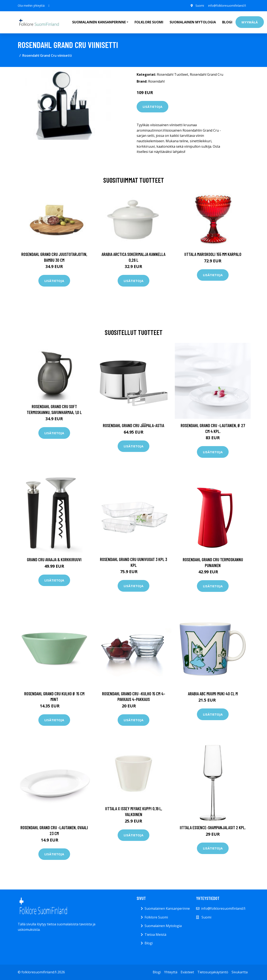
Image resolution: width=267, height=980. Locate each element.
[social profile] (49, 6)
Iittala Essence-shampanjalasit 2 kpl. (213, 827)
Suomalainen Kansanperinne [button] (99, 22)
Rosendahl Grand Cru (207, 74)
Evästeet (187, 972)
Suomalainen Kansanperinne (167, 908)
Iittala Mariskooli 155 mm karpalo (213, 254)
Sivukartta (240, 972)
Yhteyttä (171, 972)
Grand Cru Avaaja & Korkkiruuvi (54, 559)
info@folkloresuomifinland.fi (227, 6)
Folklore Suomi (149, 22)
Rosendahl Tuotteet (173, 74)
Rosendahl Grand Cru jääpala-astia (133, 425)
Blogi (227, 22)
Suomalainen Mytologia (193, 22)
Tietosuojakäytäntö (213, 972)
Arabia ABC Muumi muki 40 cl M (213, 694)
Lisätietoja (152, 107)
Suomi (200, 6)
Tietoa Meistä (155, 935)
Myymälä (250, 22)
